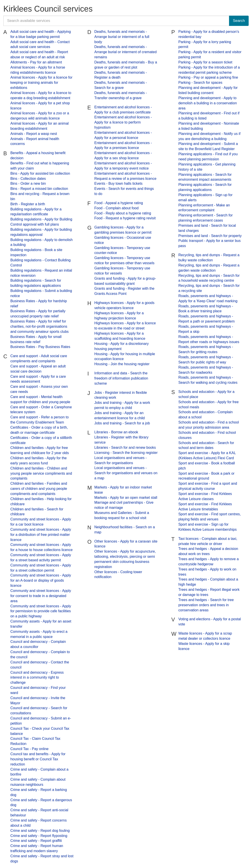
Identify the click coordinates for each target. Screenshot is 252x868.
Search (239, 21)
